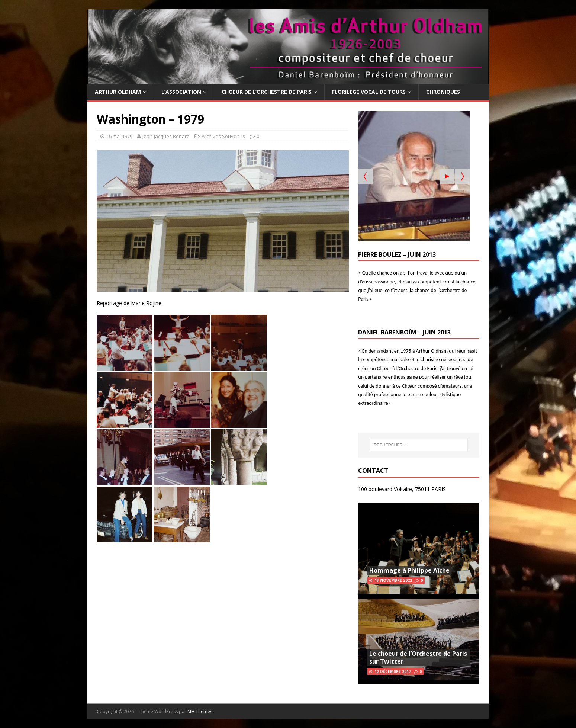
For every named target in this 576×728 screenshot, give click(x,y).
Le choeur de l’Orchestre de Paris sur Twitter (418, 658)
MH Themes (200, 711)
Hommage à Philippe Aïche (409, 570)
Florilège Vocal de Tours (369, 92)
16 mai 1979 (119, 136)
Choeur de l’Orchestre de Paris (267, 92)
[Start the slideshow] (447, 176)
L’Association (181, 92)
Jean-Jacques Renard (166, 136)
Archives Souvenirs (223, 136)
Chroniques (443, 92)
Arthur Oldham (118, 92)
